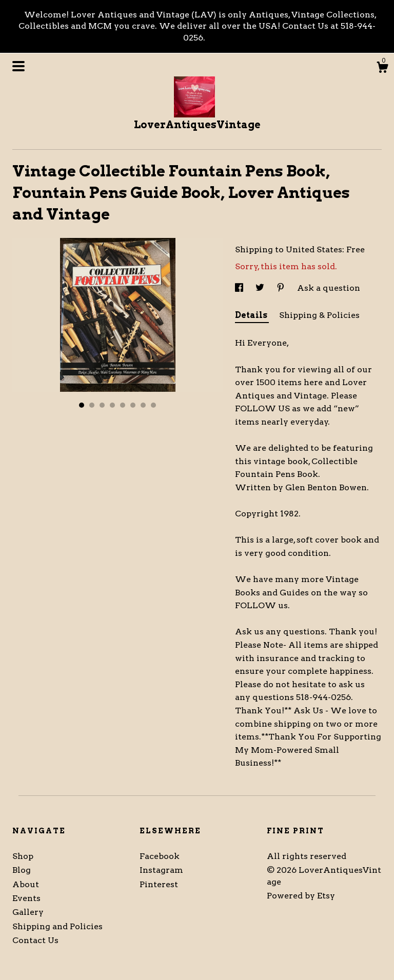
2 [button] (92, 405)
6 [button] (133, 405)
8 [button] (153, 405)
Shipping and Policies (57, 926)
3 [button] (102, 405)
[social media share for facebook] (240, 288)
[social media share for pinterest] (282, 288)
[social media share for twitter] (261, 288)
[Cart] (382, 69)
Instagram (161, 870)
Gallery (28, 912)
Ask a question (329, 288)
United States (314, 249)
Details (252, 315)
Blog (22, 870)
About (26, 884)
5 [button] (123, 405)
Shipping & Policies (319, 315)
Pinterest (159, 884)
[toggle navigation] (18, 66)
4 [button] (112, 405)
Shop (23, 856)
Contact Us (35, 940)
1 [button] (82, 405)
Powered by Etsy (301, 896)
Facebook (160, 856)
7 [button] (143, 405)
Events (26, 898)
